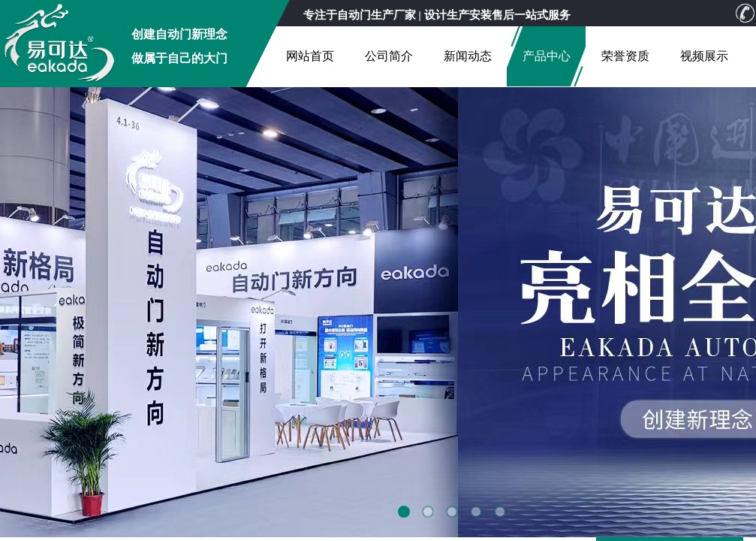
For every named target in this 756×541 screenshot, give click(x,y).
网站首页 (310, 56)
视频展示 (704, 56)
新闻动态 (468, 56)
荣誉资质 (625, 56)
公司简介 (389, 56)
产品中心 (547, 56)
